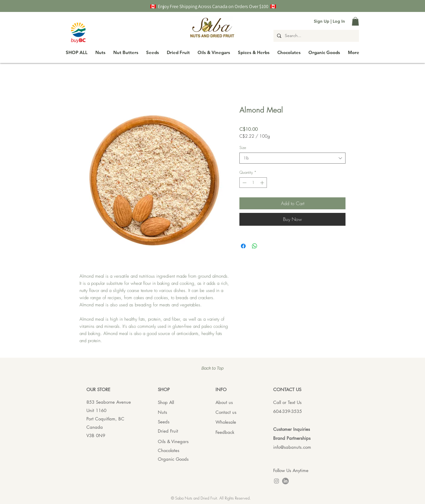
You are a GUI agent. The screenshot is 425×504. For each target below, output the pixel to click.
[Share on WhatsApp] (255, 246)
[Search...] (316, 36)
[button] (355, 21)
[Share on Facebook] (243, 246)
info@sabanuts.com (292, 447)
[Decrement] (244, 183)
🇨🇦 (154, 6)
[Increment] (263, 183)
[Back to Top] (212, 369)
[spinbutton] (253, 183)
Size (243, 147)
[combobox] (292, 158)
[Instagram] (276, 481)
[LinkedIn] (285, 481)
